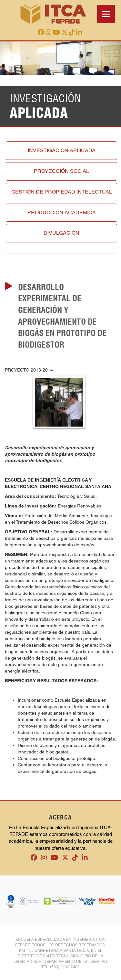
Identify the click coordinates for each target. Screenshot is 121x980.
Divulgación (61, 233)
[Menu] (106, 14)
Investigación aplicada (62, 150)
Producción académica (62, 212)
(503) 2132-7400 (65, 967)
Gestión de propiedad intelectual (62, 192)
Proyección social (61, 171)
